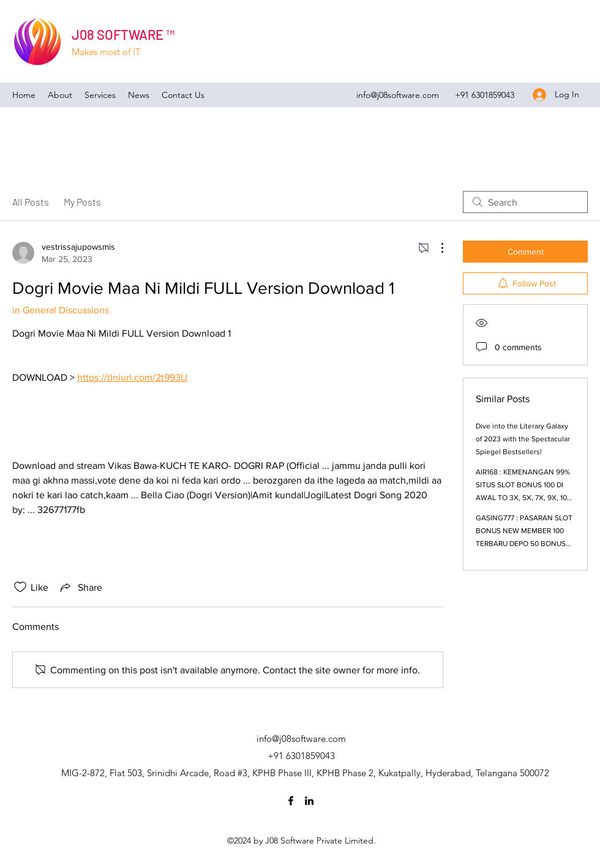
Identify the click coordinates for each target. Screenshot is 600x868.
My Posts (82, 202)
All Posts (31, 202)
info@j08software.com (398, 95)
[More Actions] (436, 248)
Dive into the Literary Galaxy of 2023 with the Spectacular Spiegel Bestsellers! (523, 439)
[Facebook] (291, 801)
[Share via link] (80, 587)
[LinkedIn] (309, 801)
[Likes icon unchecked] (20, 587)
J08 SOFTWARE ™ (123, 34)
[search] (525, 202)
